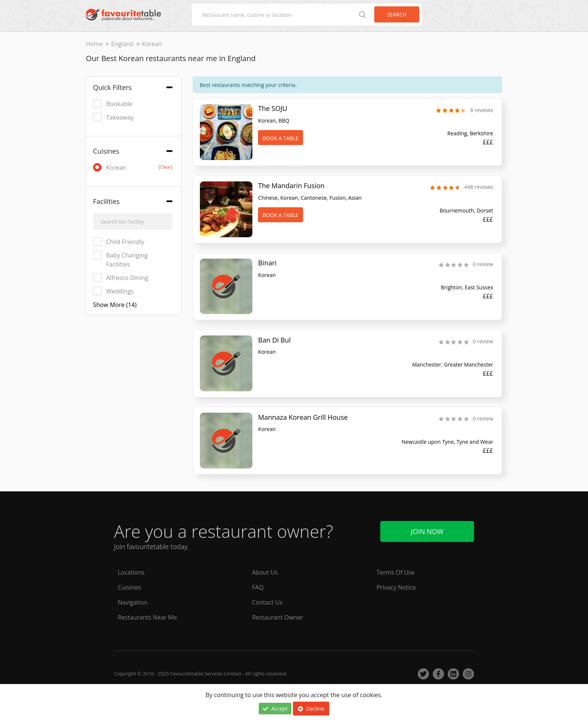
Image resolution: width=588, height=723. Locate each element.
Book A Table (280, 138)
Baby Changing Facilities (120, 260)
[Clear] (166, 167)
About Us (265, 571)
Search (397, 14)
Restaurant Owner (277, 616)
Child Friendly (118, 242)
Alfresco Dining (121, 278)
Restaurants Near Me (147, 616)
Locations (131, 571)
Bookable (113, 104)
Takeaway (113, 117)
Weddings (113, 291)
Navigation (133, 601)
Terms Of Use (395, 571)
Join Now (427, 530)
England (122, 44)
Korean (133, 167)
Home (94, 44)
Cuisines (129, 586)
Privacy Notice (396, 586)
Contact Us (267, 601)
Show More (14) (115, 305)
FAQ (258, 586)
